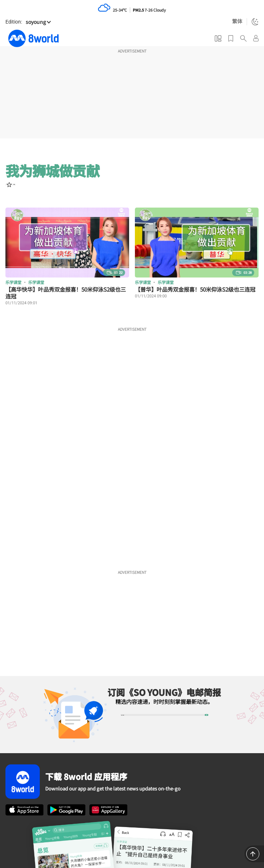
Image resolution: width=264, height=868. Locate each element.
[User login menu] (256, 38)
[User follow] (19, 189)
